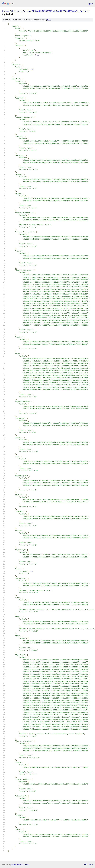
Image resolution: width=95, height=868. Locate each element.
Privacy (20, 864)
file (49, 20)
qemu (27, 11)
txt (85, 864)
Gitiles (14, 864)
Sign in (90, 4)
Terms (26, 864)
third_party (17, 11)
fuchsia (6, 11)
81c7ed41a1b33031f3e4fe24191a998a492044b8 (54, 11)
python (85, 11)
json (91, 864)
